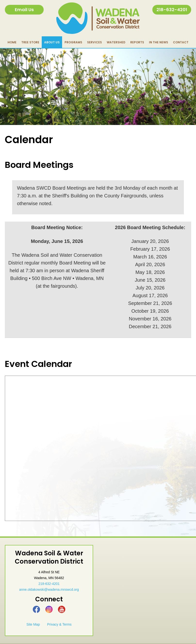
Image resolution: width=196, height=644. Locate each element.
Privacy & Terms (59, 624)
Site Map (33, 624)
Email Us (24, 10)
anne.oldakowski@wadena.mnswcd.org (49, 590)
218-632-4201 (172, 10)
